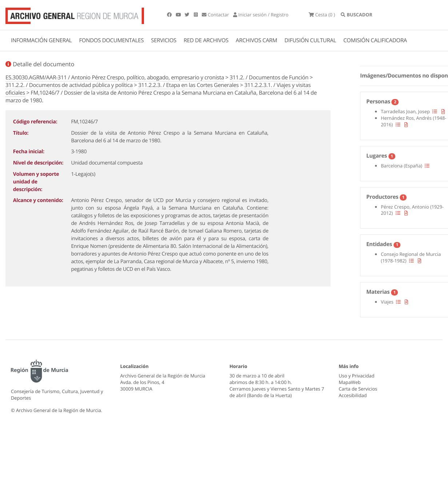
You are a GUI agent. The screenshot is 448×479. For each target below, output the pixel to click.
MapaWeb (350, 382)
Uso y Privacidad (357, 376)
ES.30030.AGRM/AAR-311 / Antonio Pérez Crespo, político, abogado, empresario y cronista (115, 78)
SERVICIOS (164, 40)
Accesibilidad (353, 395)
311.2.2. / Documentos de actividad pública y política (69, 85)
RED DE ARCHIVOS (206, 40)
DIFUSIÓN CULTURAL (310, 40)
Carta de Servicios (358, 389)
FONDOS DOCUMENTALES (111, 40)
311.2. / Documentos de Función (269, 78)
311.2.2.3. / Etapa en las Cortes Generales (188, 85)
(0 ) (322, 15)
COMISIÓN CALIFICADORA (375, 40)
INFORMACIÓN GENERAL (41, 40)
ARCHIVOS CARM (256, 40)
